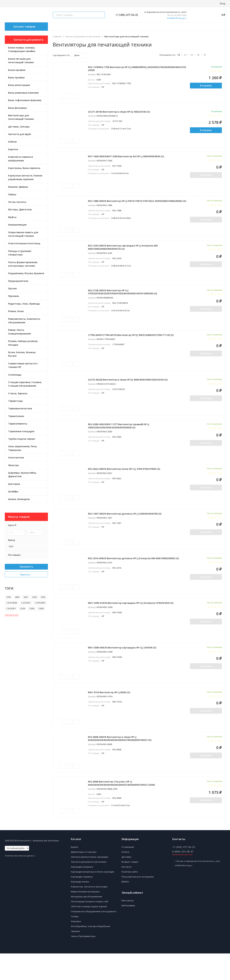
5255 (43, 597)
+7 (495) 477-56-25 (125, 15)
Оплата (125, 878)
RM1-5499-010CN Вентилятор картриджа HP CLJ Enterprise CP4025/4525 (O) (132, 622)
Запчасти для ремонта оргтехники (83, 37)
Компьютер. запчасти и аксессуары (89, 913)
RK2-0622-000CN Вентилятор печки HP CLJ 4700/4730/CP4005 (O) (125, 484)
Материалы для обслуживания (86, 923)
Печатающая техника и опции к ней (89, 928)
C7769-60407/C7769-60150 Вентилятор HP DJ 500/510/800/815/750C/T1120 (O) (132, 345)
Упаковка (76, 948)
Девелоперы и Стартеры (84, 878)
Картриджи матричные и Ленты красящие (93, 898)
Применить (26, 567)
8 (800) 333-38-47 (183, 878)
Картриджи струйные (82, 903)
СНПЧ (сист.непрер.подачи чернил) (89, 933)
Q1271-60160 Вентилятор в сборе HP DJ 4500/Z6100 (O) (120, 114)
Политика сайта (130, 898)
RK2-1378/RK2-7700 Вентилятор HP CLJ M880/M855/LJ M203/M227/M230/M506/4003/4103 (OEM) (119, 69)
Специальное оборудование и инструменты (94, 938)
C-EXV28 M (40, 603)
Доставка (126, 883)
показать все (12, 615)
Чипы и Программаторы (83, 963)
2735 (9, 597)
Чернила (75, 958)
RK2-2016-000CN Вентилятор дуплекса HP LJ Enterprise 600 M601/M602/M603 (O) (134, 576)
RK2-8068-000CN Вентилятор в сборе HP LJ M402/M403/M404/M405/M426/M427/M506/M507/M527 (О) (121, 763)
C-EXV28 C (26, 603)
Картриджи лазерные (82, 893)
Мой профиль (128, 932)
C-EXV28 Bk (12, 603)
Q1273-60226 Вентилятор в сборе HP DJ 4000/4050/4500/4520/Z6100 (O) (129, 391)
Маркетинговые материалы (85, 918)
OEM (11, 546)
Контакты (127, 893)
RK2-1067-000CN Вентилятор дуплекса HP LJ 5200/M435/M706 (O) (126, 530)
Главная (57, 37)
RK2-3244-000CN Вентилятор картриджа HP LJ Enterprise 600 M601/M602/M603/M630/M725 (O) (124, 254)
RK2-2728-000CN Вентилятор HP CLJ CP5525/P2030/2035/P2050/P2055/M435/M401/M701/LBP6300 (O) (123, 300)
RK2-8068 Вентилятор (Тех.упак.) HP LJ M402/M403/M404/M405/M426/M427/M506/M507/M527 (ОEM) (122, 809)
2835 (17, 597)
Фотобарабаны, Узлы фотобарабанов (90, 953)
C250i (23, 608)
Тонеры (75, 943)
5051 (26, 597)
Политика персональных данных (19, 882)
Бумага (75, 873)
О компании (128, 873)
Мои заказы (128, 927)
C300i (32, 608)
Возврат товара (130, 888)
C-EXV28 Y (11, 608)
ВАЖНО (125, 908)
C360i (41, 608)
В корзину (205, 86)
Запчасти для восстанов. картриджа (90, 883)
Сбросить (26, 575)
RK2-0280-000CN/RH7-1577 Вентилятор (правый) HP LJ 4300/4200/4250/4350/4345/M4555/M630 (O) (119, 439)
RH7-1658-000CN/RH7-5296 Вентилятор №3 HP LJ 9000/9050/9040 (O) (127, 160)
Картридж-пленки (80, 908)
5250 (34, 597)
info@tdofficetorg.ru (177, 18)
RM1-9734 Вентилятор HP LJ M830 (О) (110, 715)
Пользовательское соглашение (138, 903)
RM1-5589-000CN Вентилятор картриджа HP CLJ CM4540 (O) (123, 669)
